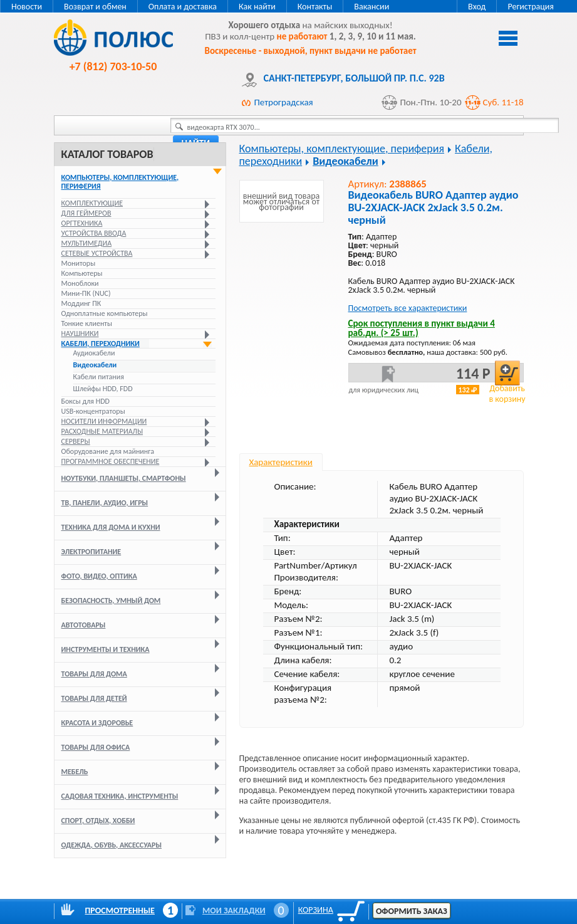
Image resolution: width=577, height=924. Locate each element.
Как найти (257, 7)
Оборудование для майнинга (108, 451)
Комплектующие (92, 203)
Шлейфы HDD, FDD (103, 389)
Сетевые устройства (97, 253)
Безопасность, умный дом (111, 601)
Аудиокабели (94, 353)
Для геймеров (86, 213)
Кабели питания (99, 377)
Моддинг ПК (81, 303)
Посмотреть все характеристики (408, 308)
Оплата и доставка (183, 7)
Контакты (315, 7)
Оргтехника (82, 223)
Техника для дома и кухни (111, 527)
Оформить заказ (412, 911)
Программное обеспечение (111, 461)
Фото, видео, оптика (99, 576)
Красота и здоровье (97, 723)
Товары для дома (94, 674)
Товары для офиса (96, 747)
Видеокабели (95, 365)
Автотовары (84, 625)
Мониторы (79, 263)
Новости (27, 7)
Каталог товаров (107, 154)
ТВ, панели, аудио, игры (105, 503)
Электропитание (91, 552)
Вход (477, 7)
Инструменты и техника (106, 649)
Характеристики (281, 462)
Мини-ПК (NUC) (86, 293)
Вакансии (372, 7)
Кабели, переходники (101, 344)
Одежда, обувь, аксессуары (112, 845)
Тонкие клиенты (87, 323)
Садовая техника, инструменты (120, 796)
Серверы (76, 441)
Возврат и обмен (95, 7)
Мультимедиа (87, 243)
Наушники (80, 333)
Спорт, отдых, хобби (98, 821)
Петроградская (284, 102)
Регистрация (531, 7)
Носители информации (104, 421)
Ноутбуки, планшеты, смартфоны (124, 478)
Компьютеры (82, 273)
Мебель (75, 772)
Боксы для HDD (86, 401)
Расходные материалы (102, 431)
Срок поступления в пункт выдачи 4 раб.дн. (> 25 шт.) (422, 328)
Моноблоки (80, 283)
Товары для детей (94, 698)
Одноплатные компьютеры (105, 313)
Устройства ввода (94, 233)
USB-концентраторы (93, 411)
